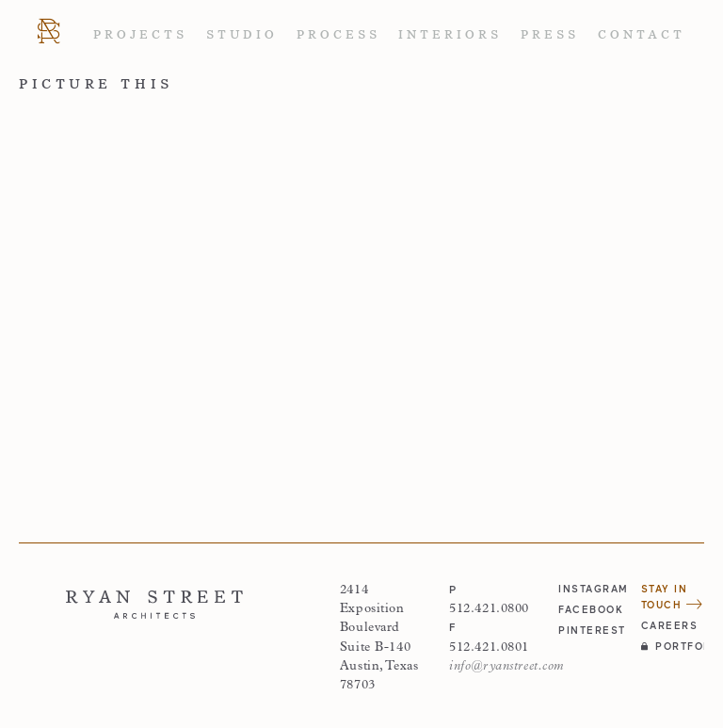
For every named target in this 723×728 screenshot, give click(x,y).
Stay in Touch (672, 597)
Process (338, 35)
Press (550, 35)
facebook (590, 609)
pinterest (590, 630)
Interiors (450, 35)
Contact (642, 35)
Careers (670, 625)
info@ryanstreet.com (506, 666)
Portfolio (673, 646)
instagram (590, 589)
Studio (242, 35)
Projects (140, 35)
